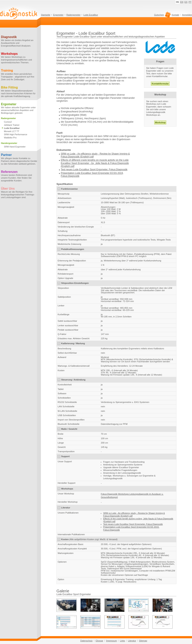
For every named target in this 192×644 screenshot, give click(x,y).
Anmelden (187, 15)
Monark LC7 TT (12, 131)
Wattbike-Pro (10, 138)
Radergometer (74, 15)
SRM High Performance (16, 134)
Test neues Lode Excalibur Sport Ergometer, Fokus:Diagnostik (94, 170)
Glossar (99, 641)
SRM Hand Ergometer (15, 147)
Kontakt (175, 15)
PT (190, 2)
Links (122, 641)
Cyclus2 (8, 122)
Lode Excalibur (91, 15)
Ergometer (58, 15)
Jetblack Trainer (12, 125)
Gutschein (162, 16)
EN (182, 2)
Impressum (111, 641)
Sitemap (143, 641)
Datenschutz (86, 641)
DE (178, 2)
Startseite (46, 15)
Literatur (132, 641)
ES (186, 2)
